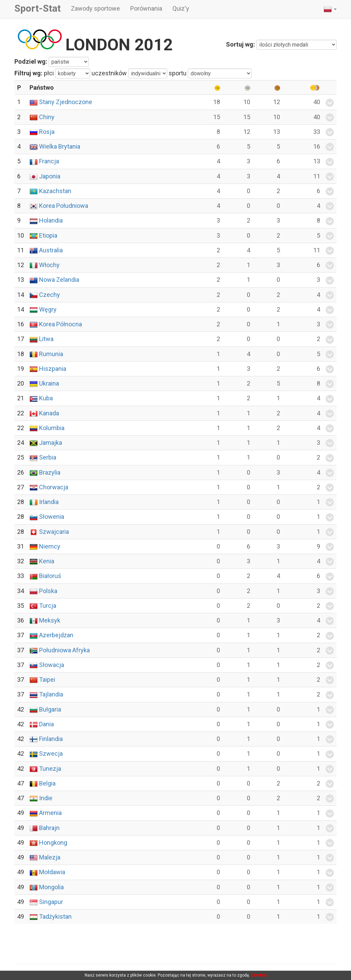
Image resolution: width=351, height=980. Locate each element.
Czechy (50, 295)
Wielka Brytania (60, 146)
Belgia (47, 783)
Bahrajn (49, 828)
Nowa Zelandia (59, 280)
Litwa (46, 339)
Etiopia (48, 235)
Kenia (47, 561)
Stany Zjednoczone (66, 102)
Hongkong (53, 843)
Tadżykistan (55, 916)
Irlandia (49, 502)
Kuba (46, 398)
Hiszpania (53, 369)
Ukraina (49, 383)
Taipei (47, 680)
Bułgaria (50, 709)
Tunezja (50, 769)
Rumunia (51, 354)
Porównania (146, 8)
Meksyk (50, 620)
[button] (330, 9)
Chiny (47, 117)
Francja (49, 161)
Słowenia (52, 517)
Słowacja (52, 665)
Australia (51, 250)
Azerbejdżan (56, 635)
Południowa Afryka (64, 650)
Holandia (51, 220)
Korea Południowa (64, 206)
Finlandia (51, 739)
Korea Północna (60, 324)
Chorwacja (54, 487)
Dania (46, 724)
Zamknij (259, 975)
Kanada (49, 413)
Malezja (50, 857)
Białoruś (50, 576)
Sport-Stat (38, 8)
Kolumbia (52, 428)
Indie (46, 798)
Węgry (48, 309)
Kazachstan (55, 191)
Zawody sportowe (95, 8)
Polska (48, 591)
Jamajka (51, 443)
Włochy (49, 265)
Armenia (50, 813)
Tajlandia (51, 694)
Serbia (48, 457)
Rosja (47, 132)
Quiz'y (181, 8)
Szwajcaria (54, 532)
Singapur (51, 902)
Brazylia (50, 472)
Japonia (50, 176)
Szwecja (51, 753)
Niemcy (50, 546)
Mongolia (51, 887)
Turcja (48, 606)
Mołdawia (52, 872)
